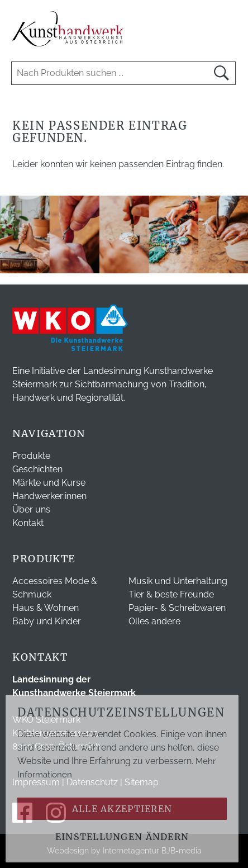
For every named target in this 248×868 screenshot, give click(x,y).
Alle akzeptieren (122, 809)
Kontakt (28, 523)
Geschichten (37, 469)
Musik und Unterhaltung (178, 581)
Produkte (31, 456)
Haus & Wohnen (46, 608)
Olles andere (154, 621)
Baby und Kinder (47, 621)
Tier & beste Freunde (171, 594)
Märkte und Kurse (49, 483)
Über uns (31, 509)
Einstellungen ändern (122, 837)
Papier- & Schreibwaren (177, 608)
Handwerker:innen (49, 496)
